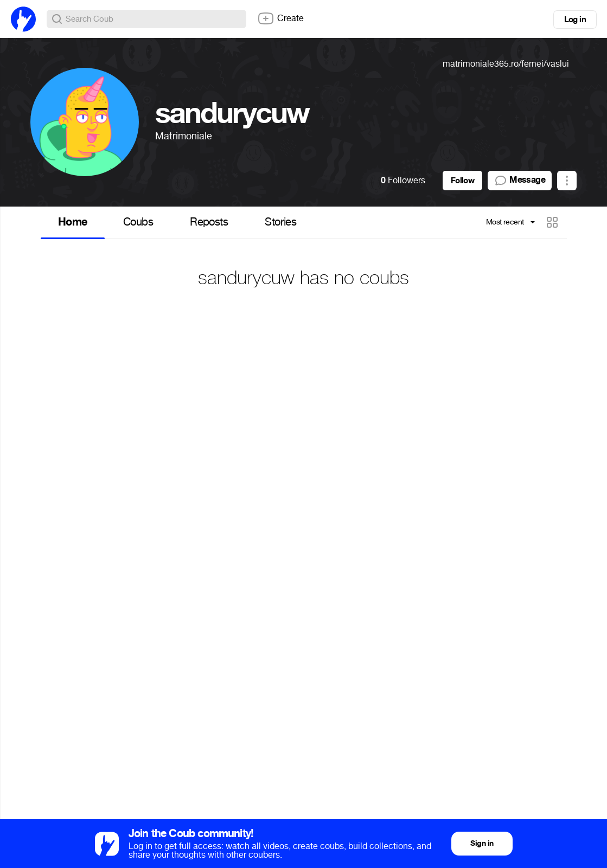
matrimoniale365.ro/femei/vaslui (506, 64)
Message (520, 181)
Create (280, 18)
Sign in (482, 843)
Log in (575, 20)
